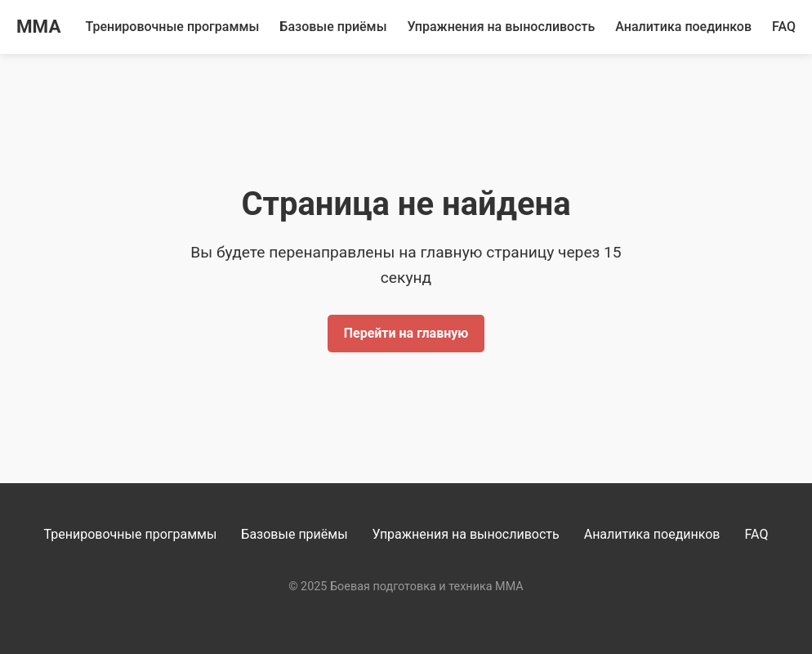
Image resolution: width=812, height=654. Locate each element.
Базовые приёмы (333, 27)
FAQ (784, 27)
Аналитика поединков (683, 27)
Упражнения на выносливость (502, 27)
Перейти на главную (406, 333)
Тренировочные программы (173, 27)
